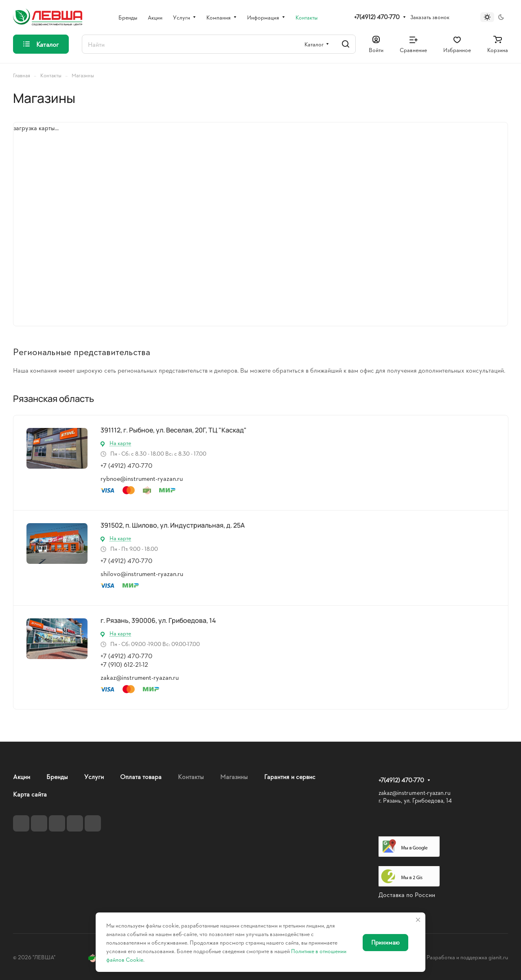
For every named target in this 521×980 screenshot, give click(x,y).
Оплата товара (141, 776)
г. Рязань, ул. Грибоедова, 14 (415, 800)
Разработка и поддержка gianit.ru (467, 957)
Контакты (191, 776)
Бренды (57, 776)
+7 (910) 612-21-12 (124, 664)
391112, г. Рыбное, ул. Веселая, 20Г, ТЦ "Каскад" (174, 430)
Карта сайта (30, 794)
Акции (22, 776)
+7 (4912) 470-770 (126, 465)
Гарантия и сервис (290, 776)
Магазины (234, 776)
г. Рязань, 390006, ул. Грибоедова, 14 (158, 620)
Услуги (94, 776)
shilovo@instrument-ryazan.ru (142, 573)
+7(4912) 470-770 (377, 17)
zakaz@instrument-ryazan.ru (140, 677)
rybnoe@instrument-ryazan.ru (142, 478)
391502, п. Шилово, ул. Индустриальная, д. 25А (173, 525)
